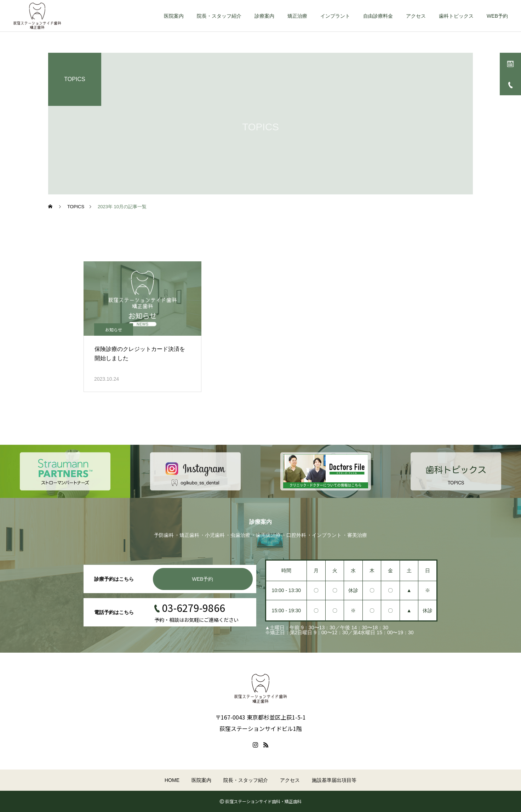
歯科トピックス (456, 16)
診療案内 (264, 16)
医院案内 (174, 16)
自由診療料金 (378, 16)
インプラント (335, 16)
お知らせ (114, 330)
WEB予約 (497, 16)
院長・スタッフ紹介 (219, 16)
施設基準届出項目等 (334, 780)
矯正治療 (297, 16)
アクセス (416, 16)
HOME (172, 780)
